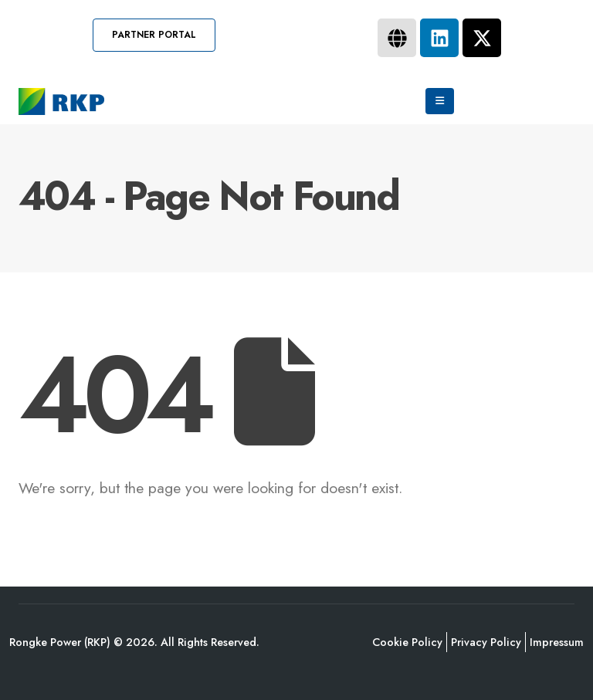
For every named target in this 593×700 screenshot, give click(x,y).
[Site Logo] (61, 101)
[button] (154, 35)
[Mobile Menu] (440, 101)
